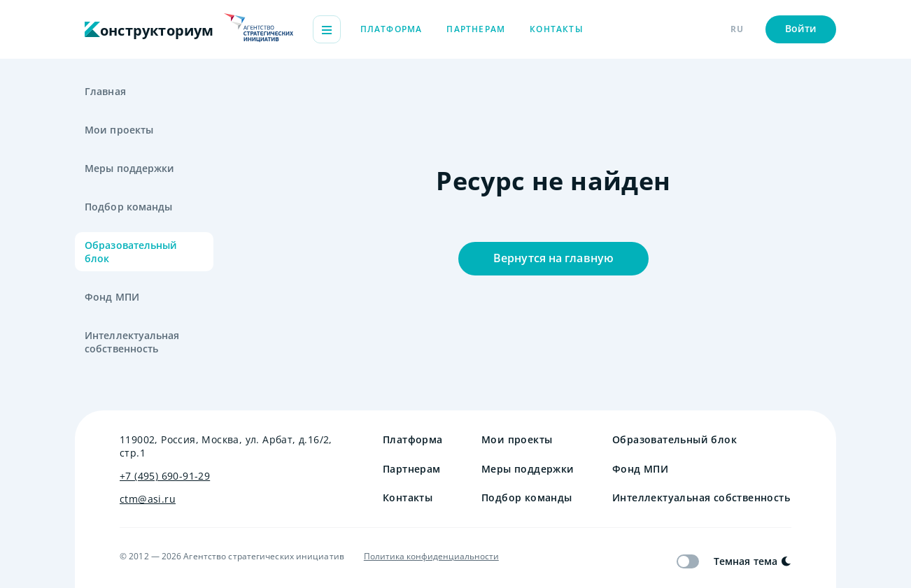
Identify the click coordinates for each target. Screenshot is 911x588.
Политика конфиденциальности (431, 557)
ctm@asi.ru (148, 499)
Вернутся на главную (553, 258)
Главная (105, 91)
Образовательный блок (131, 252)
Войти (801, 28)
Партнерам (476, 29)
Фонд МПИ (112, 297)
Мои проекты (119, 130)
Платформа (391, 29)
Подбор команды (128, 207)
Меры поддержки (129, 168)
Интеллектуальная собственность (132, 342)
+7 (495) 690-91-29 (165, 476)
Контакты (557, 29)
